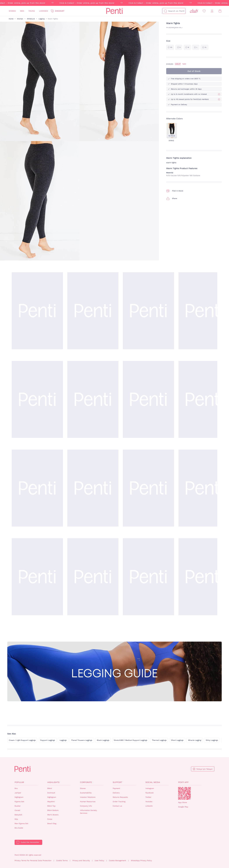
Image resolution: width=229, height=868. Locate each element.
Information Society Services (88, 812)
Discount (60, 11)
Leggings (63, 740)
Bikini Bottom (53, 810)
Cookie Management (117, 861)
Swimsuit (51, 793)
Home (11, 19)
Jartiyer (18, 793)
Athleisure (31, 19)
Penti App (183, 782)
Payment (116, 788)
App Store (183, 802)
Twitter (148, 797)
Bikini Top (51, 806)
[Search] (165, 11)
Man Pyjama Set (21, 824)
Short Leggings (177, 740)
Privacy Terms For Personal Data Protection (33, 861)
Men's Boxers (53, 815)
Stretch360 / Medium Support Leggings (131, 740)
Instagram (150, 788)
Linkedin (149, 806)
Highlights (53, 782)
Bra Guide (19, 828)
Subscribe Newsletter (30, 842)
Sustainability (86, 793)
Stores (83, 788)
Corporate (86, 782)
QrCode (184, 793)
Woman (12, 11)
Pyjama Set (19, 802)
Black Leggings (103, 740)
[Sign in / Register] (212, 11)
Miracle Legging (195, 740)
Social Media (153, 782)
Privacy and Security (81, 861)
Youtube (149, 802)
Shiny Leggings (212, 740)
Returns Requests (120, 797)
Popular (19, 782)
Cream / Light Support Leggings (22, 740)
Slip (16, 819)
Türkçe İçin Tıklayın (204, 769)
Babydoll (18, 815)
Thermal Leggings (159, 740)
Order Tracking (119, 802)
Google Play (183, 807)
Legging (42, 19)
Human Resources (88, 802)
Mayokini (51, 802)
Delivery (116, 793)
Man (22, 11)
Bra (16, 788)
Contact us (117, 806)
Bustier (18, 806)
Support (117, 782)
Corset (17, 810)
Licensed (44, 11)
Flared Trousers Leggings (82, 740)
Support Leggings (48, 740)
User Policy (99, 861)
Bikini (50, 788)
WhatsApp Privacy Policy (141, 861)
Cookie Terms (62, 861)
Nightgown (19, 797)
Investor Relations (88, 797)
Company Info (86, 806)
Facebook (150, 793)
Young (32, 11)
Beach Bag (52, 824)
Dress (50, 819)
